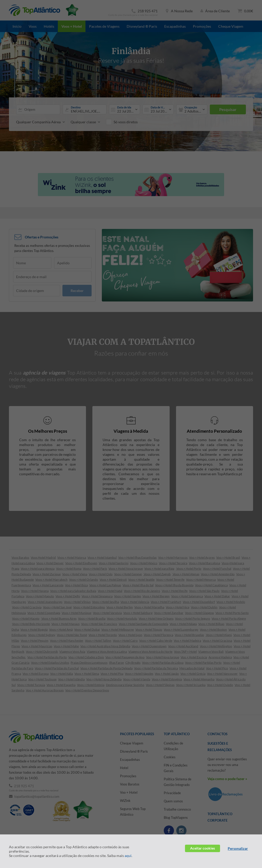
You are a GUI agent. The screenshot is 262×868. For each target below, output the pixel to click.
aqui (128, 856)
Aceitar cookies (203, 848)
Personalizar (238, 848)
